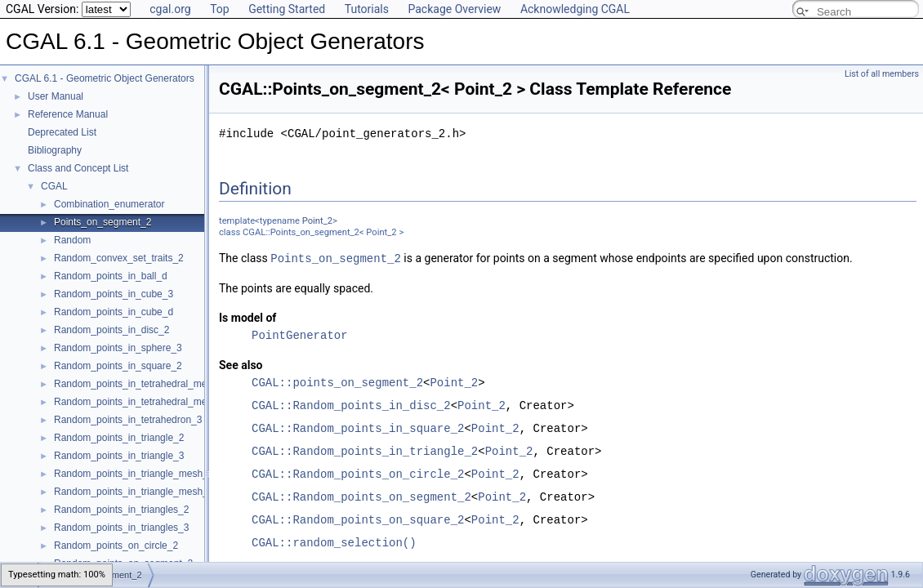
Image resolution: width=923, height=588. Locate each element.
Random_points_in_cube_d (114, 312)
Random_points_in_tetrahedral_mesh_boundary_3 (164, 402)
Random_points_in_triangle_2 (119, 438)
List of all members (882, 74)
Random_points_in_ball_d (111, 276)
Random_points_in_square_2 (118, 366)
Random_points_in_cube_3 (114, 294)
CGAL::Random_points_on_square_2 (358, 519)
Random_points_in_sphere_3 (118, 348)
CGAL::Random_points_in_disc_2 (351, 405)
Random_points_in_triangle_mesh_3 (134, 492)
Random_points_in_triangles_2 (121, 510)
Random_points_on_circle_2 (116, 546)
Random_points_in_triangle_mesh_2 (134, 474)
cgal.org (170, 9)
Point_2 (317, 221)
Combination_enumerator (109, 204)
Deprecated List (62, 132)
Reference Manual (68, 114)
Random (72, 240)
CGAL (54, 186)
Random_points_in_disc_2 (111, 330)
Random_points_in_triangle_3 (119, 456)
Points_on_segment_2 (103, 222)
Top (220, 9)
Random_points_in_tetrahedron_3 (128, 420)
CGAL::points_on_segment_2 (337, 382)
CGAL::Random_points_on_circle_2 (358, 473)
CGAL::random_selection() (334, 542)
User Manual (56, 96)
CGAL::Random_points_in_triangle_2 (365, 450)
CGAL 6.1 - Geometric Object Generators (105, 78)
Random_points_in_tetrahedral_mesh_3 (141, 384)
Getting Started (287, 9)
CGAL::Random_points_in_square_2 (358, 428)
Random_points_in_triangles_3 (121, 528)
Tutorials (367, 9)
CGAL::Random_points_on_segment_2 (361, 496)
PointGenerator (300, 334)
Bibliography (55, 150)
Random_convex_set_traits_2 (119, 258)
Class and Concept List (78, 168)
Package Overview (454, 9)
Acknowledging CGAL (575, 9)
